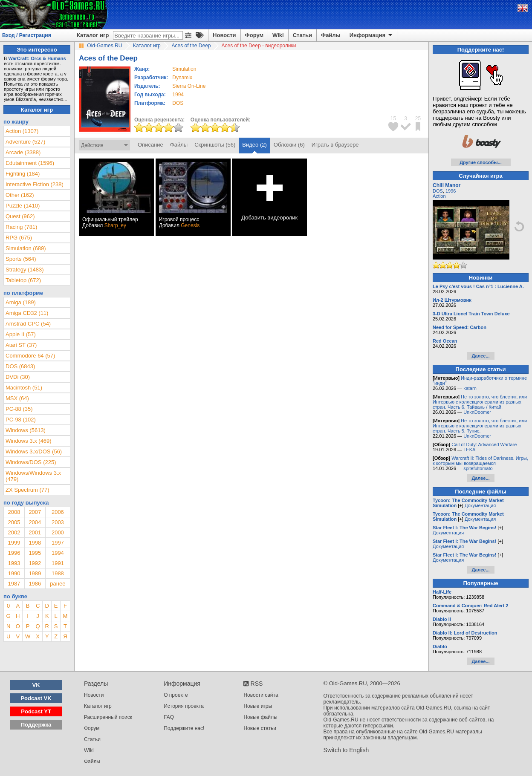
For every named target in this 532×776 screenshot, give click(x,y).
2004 (35, 522)
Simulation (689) (26, 248)
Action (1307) (22, 131)
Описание (150, 145)
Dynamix (182, 78)
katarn (470, 388)
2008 (14, 512)
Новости (224, 35)
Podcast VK (36, 698)
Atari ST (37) (21, 345)
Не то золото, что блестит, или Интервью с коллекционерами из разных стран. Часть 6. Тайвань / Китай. (480, 402)
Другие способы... (481, 162)
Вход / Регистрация (27, 35)
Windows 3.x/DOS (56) (34, 451)
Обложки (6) (289, 145)
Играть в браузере (335, 145)
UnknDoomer (477, 412)
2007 (35, 512)
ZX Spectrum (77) (27, 490)
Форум (254, 35)
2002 (14, 532)
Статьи (302, 35)
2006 (58, 512)
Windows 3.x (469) (29, 441)
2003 (58, 522)
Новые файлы (260, 717)
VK (36, 685)
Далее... (480, 356)
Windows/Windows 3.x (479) (33, 476)
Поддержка (36, 725)
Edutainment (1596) (30, 163)
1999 (14, 543)
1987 (14, 584)
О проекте (176, 695)
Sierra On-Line (189, 86)
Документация (480, 505)
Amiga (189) (21, 302)
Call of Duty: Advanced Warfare (484, 444)
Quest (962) (20, 216)
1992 (35, 563)
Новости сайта (261, 695)
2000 (58, 532)
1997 (58, 543)
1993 (14, 563)
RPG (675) (19, 238)
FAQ (169, 717)
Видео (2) (254, 145)
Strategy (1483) (25, 270)
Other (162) (20, 195)
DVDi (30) (18, 377)
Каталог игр (93, 35)
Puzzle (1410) (23, 206)
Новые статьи (260, 728)
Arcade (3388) (23, 152)
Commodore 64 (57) (30, 356)
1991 (58, 563)
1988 (58, 573)
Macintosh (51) (24, 388)
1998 (35, 543)
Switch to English (346, 750)
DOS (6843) (20, 366)
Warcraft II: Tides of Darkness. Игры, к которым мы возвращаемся (480, 461)
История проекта (184, 706)
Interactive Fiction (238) (35, 184)
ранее (58, 584)
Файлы (331, 35)
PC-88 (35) (19, 409)
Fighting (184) (23, 174)
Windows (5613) (26, 430)
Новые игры (258, 706)
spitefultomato (478, 468)
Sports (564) (21, 259)
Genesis (190, 225)
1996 (14, 553)
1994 (178, 95)
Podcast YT (36, 711)
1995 (35, 553)
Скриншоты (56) (215, 145)
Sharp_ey (115, 225)
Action (439, 196)
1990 (14, 573)
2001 (35, 532)
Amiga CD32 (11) (27, 313)
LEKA (469, 450)
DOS (438, 191)
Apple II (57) (21, 334)
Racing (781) (21, 227)
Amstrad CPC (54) (28, 324)
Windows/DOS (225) (31, 462)
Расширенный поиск (108, 717)
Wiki (278, 35)
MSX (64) (17, 398)
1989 (35, 573)
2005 (14, 522)
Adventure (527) (25, 142)
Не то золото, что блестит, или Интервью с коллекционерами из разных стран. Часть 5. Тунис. (480, 426)
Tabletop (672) (23, 280)
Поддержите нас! (184, 728)
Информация (372, 35)
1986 (35, 584)
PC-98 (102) (21, 420)
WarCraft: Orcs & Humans (37, 58)
